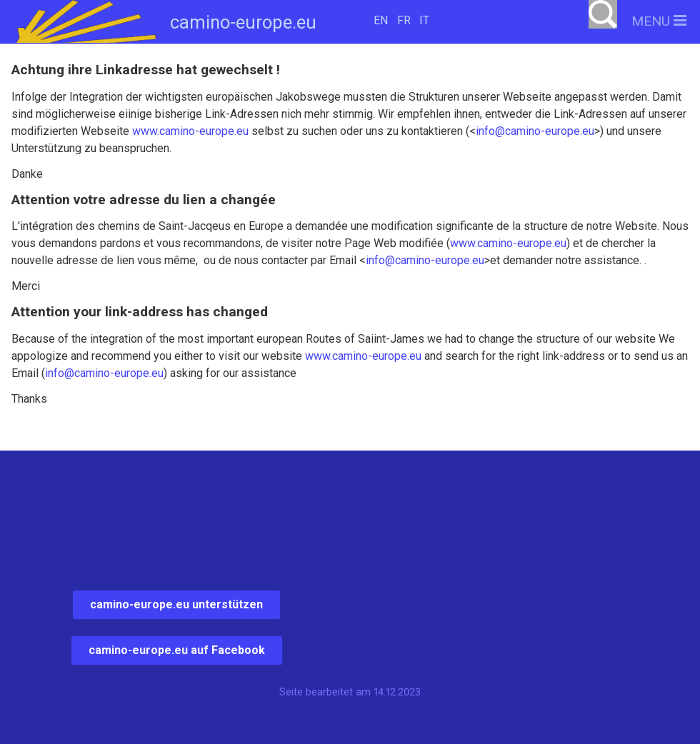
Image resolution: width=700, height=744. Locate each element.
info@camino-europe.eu (535, 131)
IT (424, 20)
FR (404, 20)
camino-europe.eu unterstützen (176, 604)
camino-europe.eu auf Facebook (177, 650)
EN (381, 20)
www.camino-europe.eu (190, 131)
